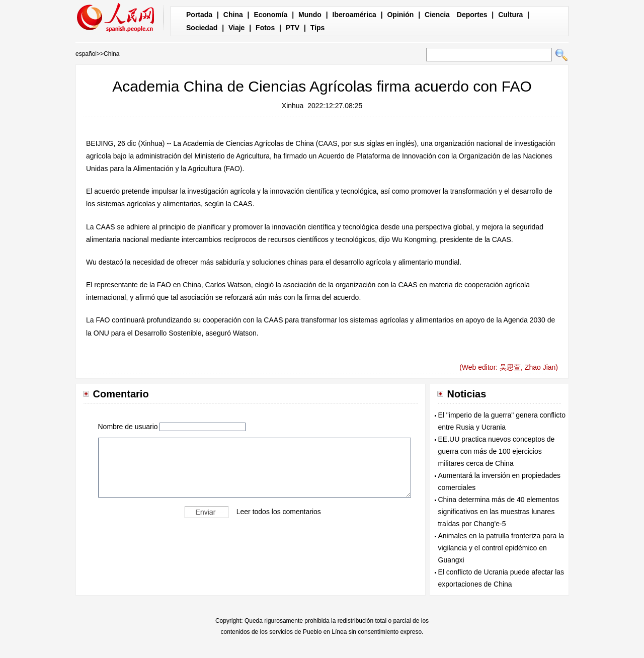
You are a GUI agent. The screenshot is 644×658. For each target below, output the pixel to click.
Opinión (400, 15)
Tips (318, 28)
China (233, 15)
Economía (270, 15)
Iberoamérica (354, 15)
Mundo (310, 15)
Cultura (510, 15)
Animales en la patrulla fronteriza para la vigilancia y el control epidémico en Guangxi (501, 548)
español (86, 54)
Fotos (265, 28)
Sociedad (202, 28)
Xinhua (293, 106)
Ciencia (437, 15)
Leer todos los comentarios (279, 511)
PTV (293, 28)
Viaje (236, 28)
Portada (199, 15)
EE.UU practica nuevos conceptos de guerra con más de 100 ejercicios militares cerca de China (497, 451)
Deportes (472, 15)
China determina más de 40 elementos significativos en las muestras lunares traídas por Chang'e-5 (499, 512)
